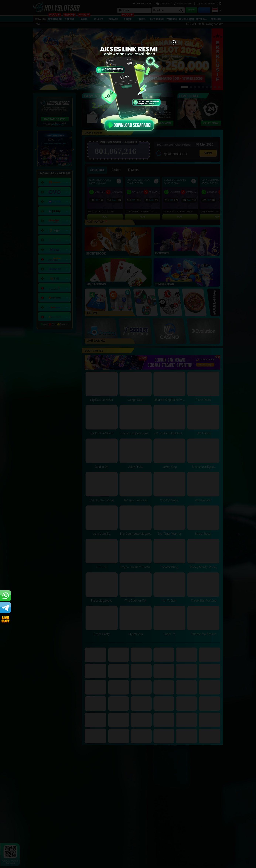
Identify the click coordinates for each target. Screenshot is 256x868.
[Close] (174, 43)
